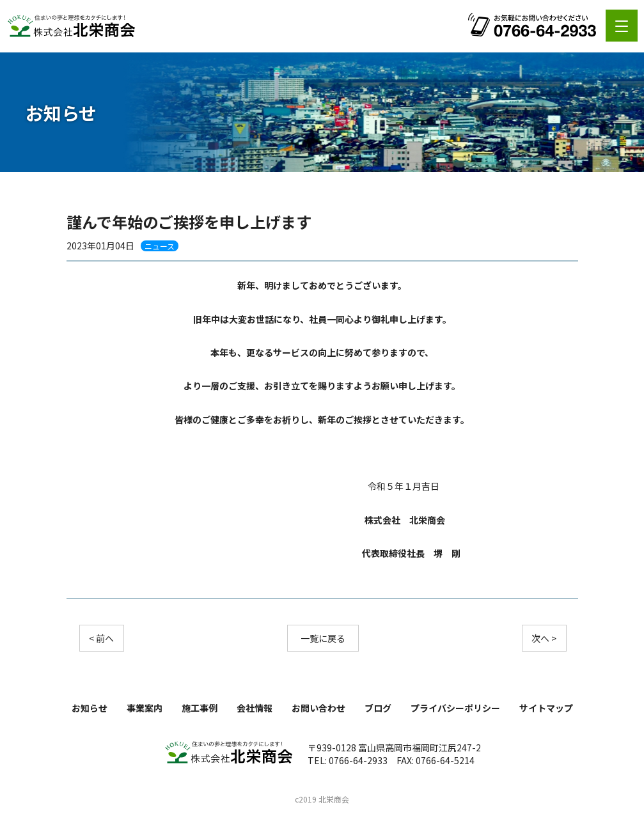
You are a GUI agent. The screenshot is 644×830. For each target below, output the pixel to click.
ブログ (378, 708)
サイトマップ (546, 708)
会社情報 (255, 708)
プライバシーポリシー (455, 708)
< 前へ (101, 638)
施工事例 (200, 708)
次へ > (544, 638)
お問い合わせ (318, 708)
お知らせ (90, 708)
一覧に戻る (323, 638)
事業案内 (145, 708)
